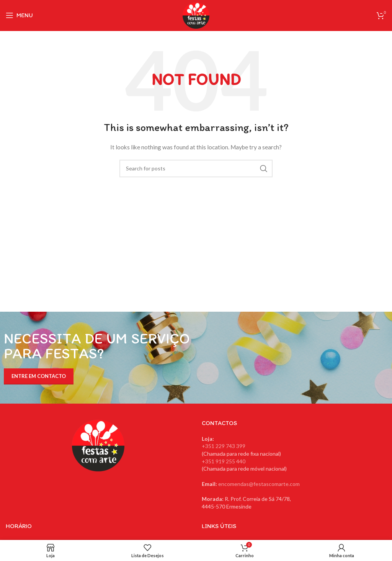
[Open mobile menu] (19, 15)
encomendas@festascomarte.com (259, 484)
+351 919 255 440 (224, 461)
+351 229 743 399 (224, 446)
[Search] (196, 168)
